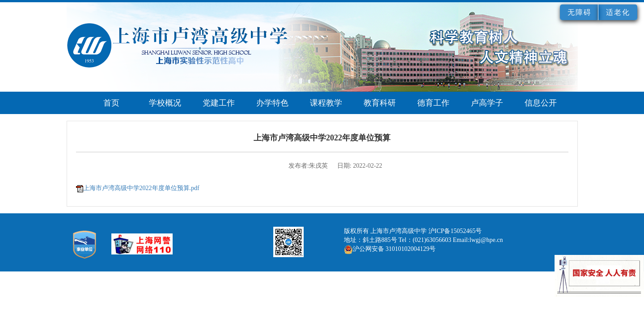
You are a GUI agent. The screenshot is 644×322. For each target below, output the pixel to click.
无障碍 (580, 12)
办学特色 (272, 103)
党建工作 (219, 103)
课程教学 (326, 103)
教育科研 (380, 103)
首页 (111, 103)
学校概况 (165, 103)
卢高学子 (487, 103)
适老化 (618, 12)
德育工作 (433, 103)
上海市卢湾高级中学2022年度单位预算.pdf (141, 188)
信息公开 (541, 103)
